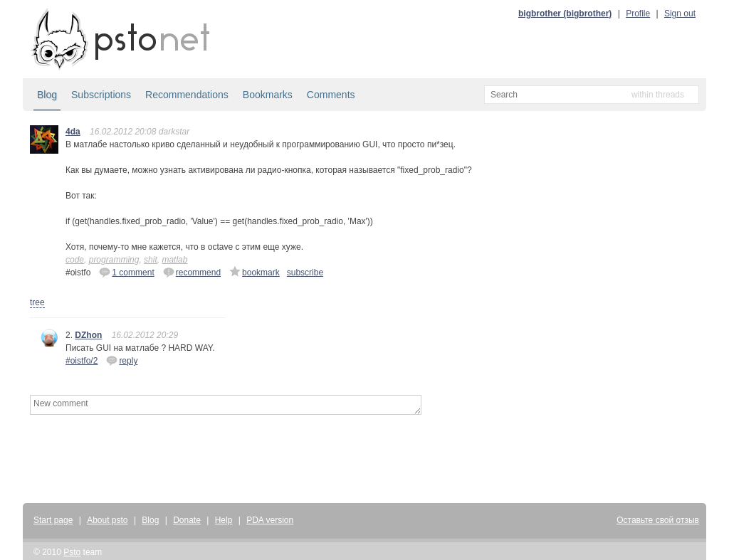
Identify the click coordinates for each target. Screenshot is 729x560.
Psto (72, 552)
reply (122, 360)
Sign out (680, 14)
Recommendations (187, 95)
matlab (174, 260)
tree (37, 302)
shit (151, 260)
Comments (331, 95)
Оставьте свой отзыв (658, 520)
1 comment (126, 272)
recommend (192, 272)
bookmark (255, 272)
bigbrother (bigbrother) (565, 14)
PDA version (270, 520)
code (75, 260)
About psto (107, 520)
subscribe (305, 273)
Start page (53, 520)
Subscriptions (101, 95)
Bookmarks (268, 95)
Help (224, 520)
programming (114, 260)
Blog (47, 95)
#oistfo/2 (82, 361)
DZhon (88, 335)
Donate (187, 520)
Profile (638, 14)
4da (73, 132)
